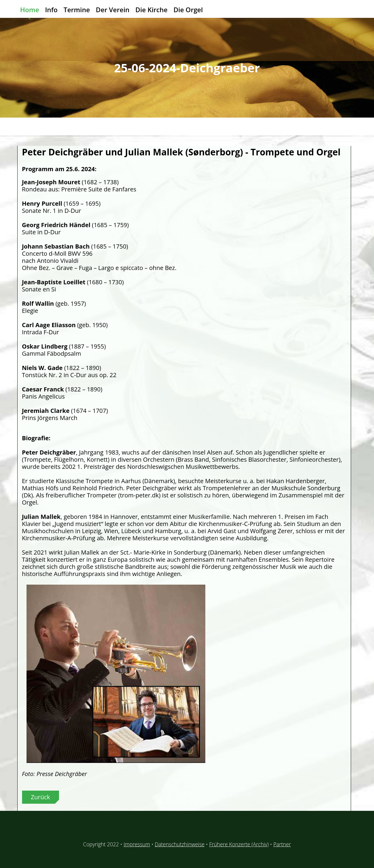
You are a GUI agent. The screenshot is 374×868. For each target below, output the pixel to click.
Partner (282, 844)
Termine (77, 10)
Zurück (41, 797)
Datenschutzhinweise (180, 844)
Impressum (137, 844)
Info (51, 10)
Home (30, 10)
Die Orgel (188, 10)
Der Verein (113, 10)
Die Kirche (151, 10)
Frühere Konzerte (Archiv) (239, 844)
